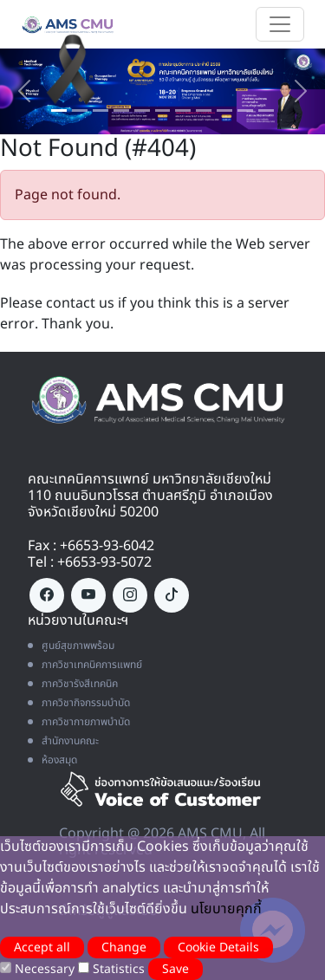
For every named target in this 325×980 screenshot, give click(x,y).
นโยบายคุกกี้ (226, 909)
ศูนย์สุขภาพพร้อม (71, 646)
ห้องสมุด (52, 760)
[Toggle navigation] (280, 24)
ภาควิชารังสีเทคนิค (73, 684)
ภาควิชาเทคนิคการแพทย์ (85, 665)
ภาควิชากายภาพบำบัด (79, 722)
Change (124, 948)
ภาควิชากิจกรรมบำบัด (79, 703)
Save (175, 969)
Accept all (42, 948)
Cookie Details (218, 948)
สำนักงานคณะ (63, 741)
